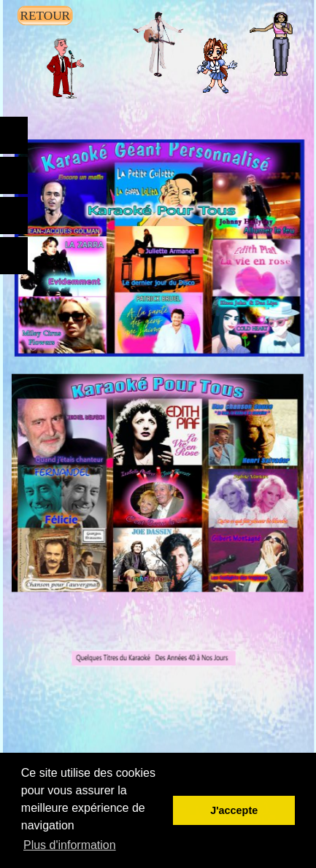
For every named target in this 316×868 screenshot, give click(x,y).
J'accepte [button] (234, 810)
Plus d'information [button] (70, 845)
